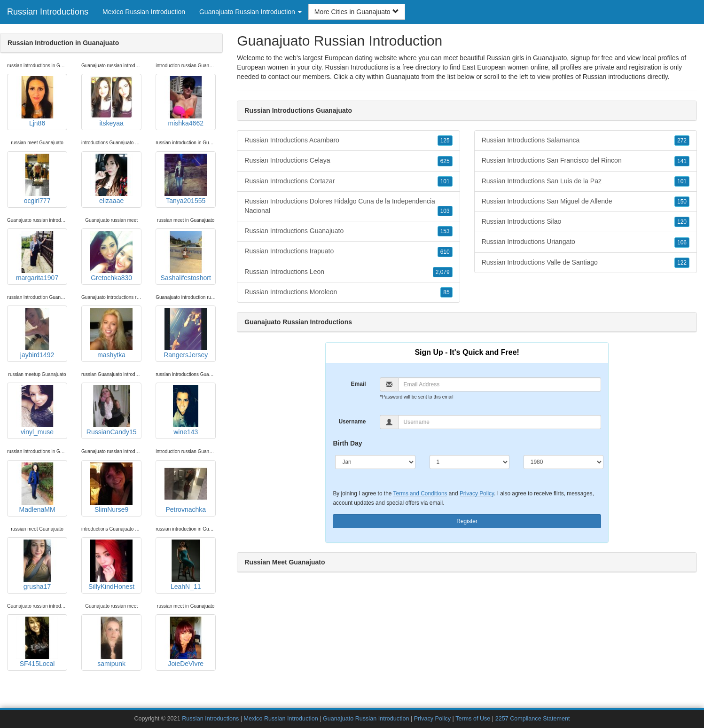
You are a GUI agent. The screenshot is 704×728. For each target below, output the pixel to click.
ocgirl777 (37, 179)
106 (682, 243)
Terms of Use (473, 719)
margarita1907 (37, 256)
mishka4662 (186, 102)
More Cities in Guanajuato (357, 12)
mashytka (111, 333)
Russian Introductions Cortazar (348, 181)
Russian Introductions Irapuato (348, 251)
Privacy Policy (477, 493)
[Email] (499, 384)
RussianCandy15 (112, 410)
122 (682, 263)
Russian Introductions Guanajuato (348, 231)
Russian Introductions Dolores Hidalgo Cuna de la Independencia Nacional (348, 207)
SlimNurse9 (111, 488)
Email (358, 384)
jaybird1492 (37, 333)
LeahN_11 (186, 565)
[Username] (499, 422)
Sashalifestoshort (186, 256)
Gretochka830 (111, 256)
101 (445, 181)
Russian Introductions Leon (348, 272)
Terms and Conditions (420, 493)
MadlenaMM (37, 488)
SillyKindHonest (111, 565)
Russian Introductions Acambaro (348, 141)
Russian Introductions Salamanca (586, 141)
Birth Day (347, 443)
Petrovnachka (186, 488)
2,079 (443, 272)
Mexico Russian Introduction (144, 12)
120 (682, 222)
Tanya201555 (186, 179)
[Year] (563, 462)
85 (446, 292)
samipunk (111, 642)
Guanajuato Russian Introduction (366, 719)
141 (682, 161)
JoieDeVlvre (186, 642)
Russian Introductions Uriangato (586, 242)
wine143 (186, 410)
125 (445, 141)
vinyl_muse (37, 410)
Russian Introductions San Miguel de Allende (586, 202)
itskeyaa (111, 102)
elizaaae (111, 179)
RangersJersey (186, 333)
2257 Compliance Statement (533, 719)
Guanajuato (402, 77)
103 (445, 211)
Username (352, 422)
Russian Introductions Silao (586, 222)
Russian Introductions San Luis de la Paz (586, 181)
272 (682, 141)
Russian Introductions (48, 12)
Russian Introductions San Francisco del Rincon (586, 161)
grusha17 (37, 565)
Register (467, 521)
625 (445, 161)
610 (445, 252)
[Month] (375, 462)
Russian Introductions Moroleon (348, 292)
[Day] (469, 462)
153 (445, 231)
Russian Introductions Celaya (348, 161)
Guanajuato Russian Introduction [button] (250, 12)
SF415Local (37, 642)
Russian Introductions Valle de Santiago (586, 263)
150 (682, 202)
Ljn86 (37, 102)
